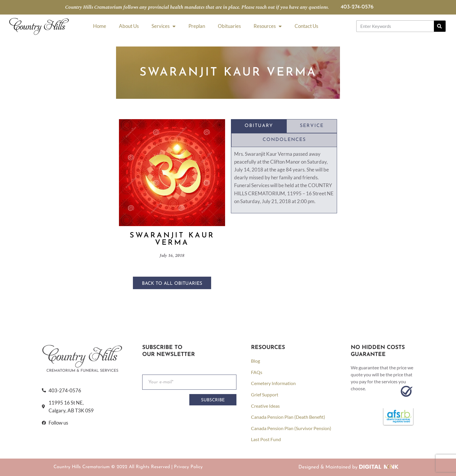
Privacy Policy (188, 467)
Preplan (197, 26)
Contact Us (306, 26)
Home (100, 26)
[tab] (259, 126)
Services (164, 26)
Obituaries (229, 26)
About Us (129, 26)
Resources (268, 26)
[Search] (440, 26)
